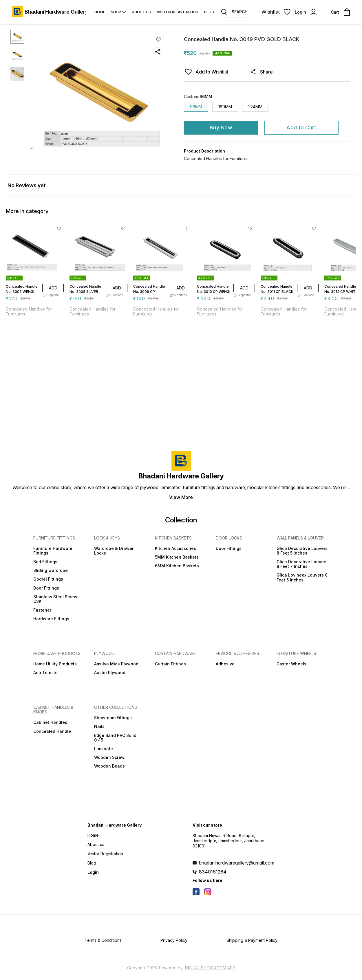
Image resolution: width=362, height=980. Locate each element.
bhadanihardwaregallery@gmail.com (237, 863)
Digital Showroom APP (210, 968)
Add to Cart (301, 127)
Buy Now (221, 127)
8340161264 (213, 872)
